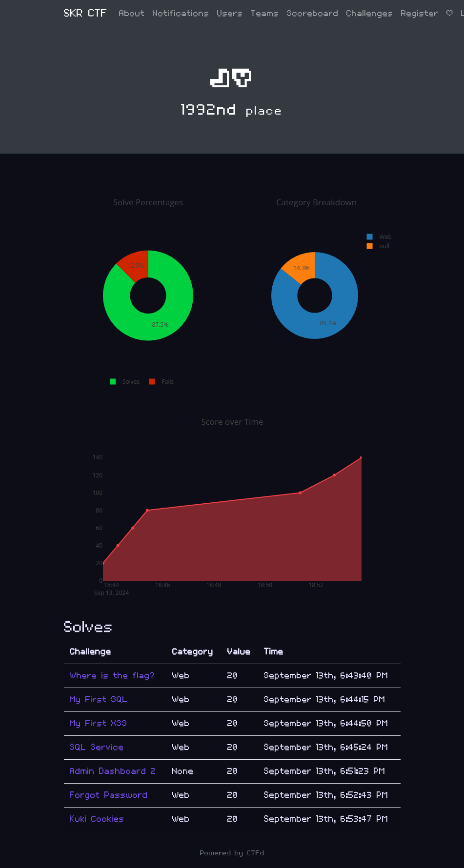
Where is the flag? (112, 676)
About (132, 13)
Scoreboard (313, 13)
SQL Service (97, 747)
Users (230, 13)
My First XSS (99, 723)
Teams (265, 13)
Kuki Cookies (97, 819)
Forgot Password (109, 795)
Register (420, 13)
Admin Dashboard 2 (113, 771)
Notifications (181, 13)
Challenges (370, 13)
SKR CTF (86, 13)
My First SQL (99, 700)
